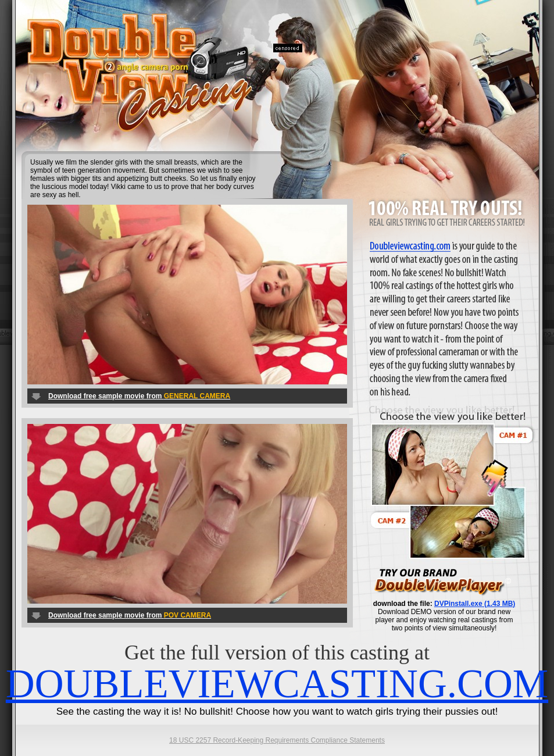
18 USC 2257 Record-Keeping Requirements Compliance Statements (277, 740)
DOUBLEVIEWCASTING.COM (277, 684)
